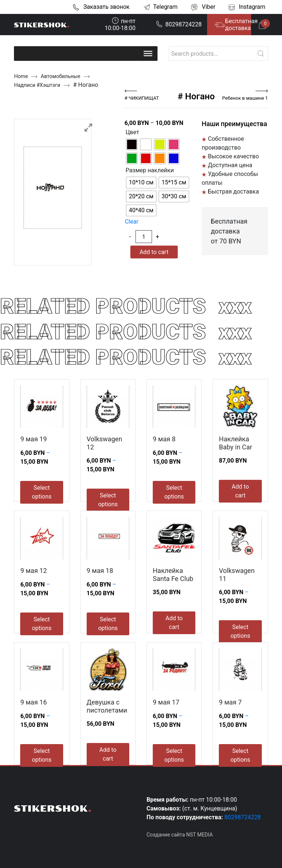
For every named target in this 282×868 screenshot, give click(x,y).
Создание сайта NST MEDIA (180, 835)
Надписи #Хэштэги (37, 85)
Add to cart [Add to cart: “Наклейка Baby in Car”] (240, 491)
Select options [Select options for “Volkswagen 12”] (108, 500)
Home (21, 76)
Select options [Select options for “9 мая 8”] (174, 492)
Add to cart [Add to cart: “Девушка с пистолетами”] (108, 754)
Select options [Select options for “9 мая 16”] (42, 755)
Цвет (132, 132)
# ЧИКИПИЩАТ (142, 98)
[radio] (132, 144)
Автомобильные (61, 76)
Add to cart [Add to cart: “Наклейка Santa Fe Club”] (174, 623)
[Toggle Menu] (148, 54)
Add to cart (154, 252)
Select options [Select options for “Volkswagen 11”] (240, 631)
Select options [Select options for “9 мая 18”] (108, 624)
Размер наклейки (150, 170)
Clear (132, 222)
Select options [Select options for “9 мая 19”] (42, 492)
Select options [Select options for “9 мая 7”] (240, 755)
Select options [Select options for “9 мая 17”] (174, 755)
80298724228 (179, 24)
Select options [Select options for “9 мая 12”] (42, 624)
